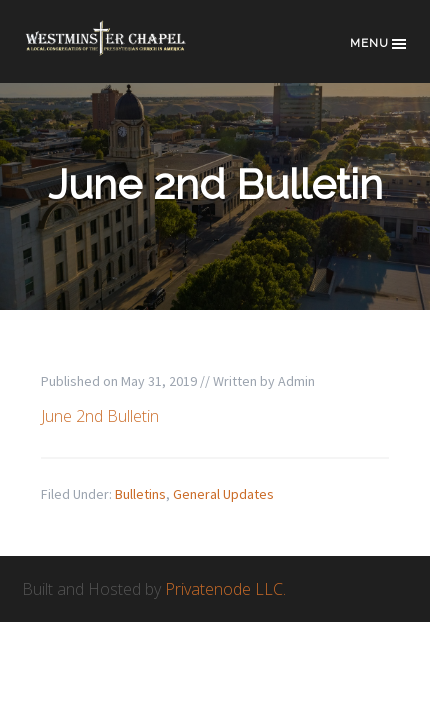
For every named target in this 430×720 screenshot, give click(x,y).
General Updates (223, 494)
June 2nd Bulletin (100, 416)
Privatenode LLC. (225, 589)
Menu (379, 44)
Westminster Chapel (122, 51)
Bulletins (140, 494)
